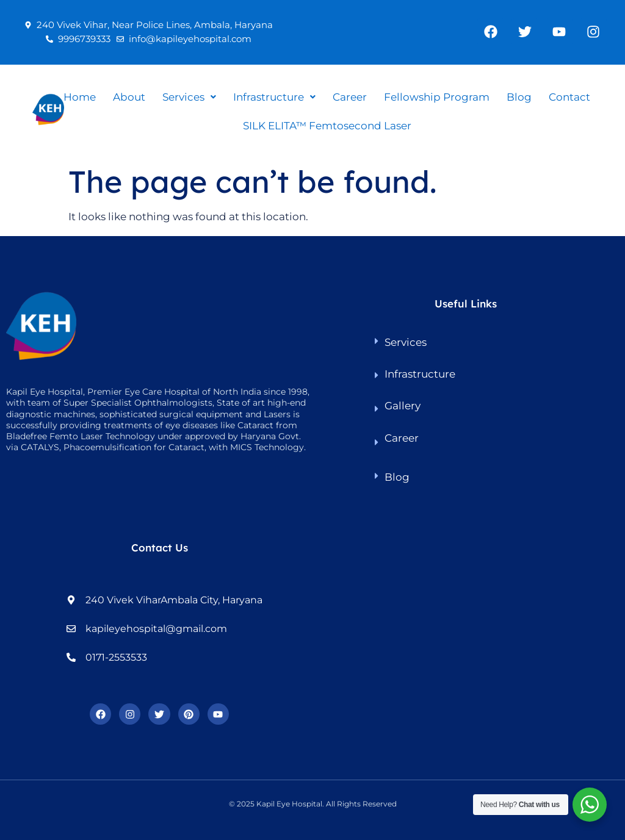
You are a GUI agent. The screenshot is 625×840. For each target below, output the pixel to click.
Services (189, 97)
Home (80, 97)
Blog (519, 97)
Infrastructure (274, 97)
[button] (189, 97)
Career (350, 97)
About (129, 97)
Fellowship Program (437, 97)
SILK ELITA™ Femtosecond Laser (327, 126)
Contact (569, 97)
